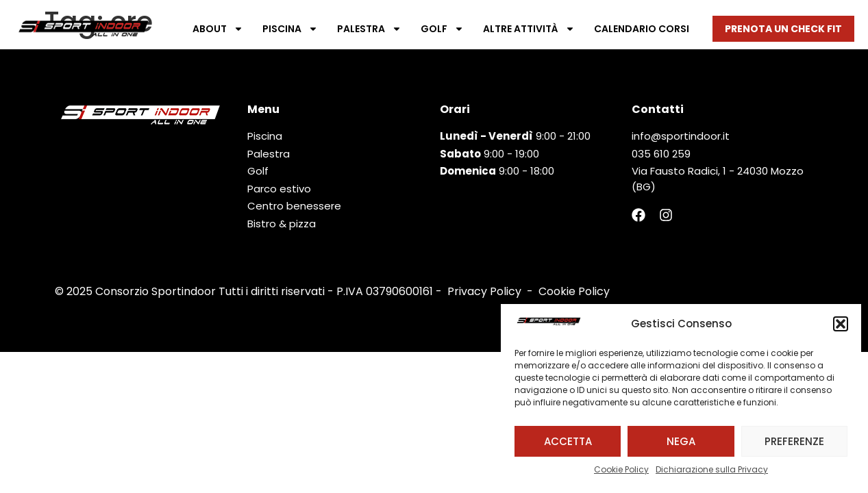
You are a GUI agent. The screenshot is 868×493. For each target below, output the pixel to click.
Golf (442, 29)
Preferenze (794, 441)
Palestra (369, 29)
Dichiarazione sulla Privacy (712, 469)
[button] (841, 324)
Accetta (568, 441)
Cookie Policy (621, 469)
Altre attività (529, 29)
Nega (681, 441)
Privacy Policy (484, 291)
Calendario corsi (642, 29)
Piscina (290, 29)
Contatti (658, 109)
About (218, 29)
